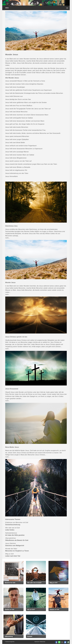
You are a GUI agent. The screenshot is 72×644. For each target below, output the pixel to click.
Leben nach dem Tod (13, 556)
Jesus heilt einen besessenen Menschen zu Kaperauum (24, 149)
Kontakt (30, 636)
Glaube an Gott (54, 609)
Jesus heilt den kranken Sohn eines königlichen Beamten (24, 84)
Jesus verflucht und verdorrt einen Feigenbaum (21, 146)
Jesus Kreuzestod (12, 389)
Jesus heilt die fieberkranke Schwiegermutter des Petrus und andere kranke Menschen (34, 93)
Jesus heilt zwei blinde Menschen (16, 112)
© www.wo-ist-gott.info (10, 642)
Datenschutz (43, 642)
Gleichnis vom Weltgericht (15, 546)
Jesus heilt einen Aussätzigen (15, 87)
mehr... (8, 238)
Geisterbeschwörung (13, 525)
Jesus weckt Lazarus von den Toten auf (18, 161)
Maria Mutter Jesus (12, 447)
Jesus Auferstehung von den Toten (17, 173)
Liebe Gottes (10, 530)
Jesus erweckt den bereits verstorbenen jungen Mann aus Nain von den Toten (31, 164)
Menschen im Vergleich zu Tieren (17, 551)
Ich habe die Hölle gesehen (15, 535)
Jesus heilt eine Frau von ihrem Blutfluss (19, 106)
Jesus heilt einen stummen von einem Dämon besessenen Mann (27, 115)
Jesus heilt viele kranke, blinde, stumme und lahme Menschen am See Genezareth (33, 133)
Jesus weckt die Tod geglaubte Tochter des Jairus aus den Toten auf (28, 109)
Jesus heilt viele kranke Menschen (17, 127)
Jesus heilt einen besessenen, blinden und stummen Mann (25, 121)
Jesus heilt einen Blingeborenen (16, 158)
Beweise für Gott (10, 583)
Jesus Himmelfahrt (11, 176)
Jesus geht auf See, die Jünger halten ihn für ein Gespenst (25, 124)
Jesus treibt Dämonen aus (14, 96)
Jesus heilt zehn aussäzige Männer (17, 152)
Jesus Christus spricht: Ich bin (16, 337)
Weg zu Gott (54, 583)
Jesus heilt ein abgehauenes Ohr (16, 170)
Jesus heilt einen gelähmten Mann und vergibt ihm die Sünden (26, 102)
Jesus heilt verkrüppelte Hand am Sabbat (19, 118)
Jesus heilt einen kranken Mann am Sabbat (20, 155)
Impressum (37, 642)
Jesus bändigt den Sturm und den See (18, 99)
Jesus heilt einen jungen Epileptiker (17, 139)
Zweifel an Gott (9, 609)
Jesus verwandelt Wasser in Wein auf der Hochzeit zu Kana (25, 81)
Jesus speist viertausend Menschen (17, 136)
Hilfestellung (9, 636)
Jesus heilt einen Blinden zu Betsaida (18, 167)
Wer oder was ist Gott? (34, 583)
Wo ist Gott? (31, 609)
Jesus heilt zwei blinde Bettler (15, 143)
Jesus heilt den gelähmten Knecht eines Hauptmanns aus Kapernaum (28, 90)
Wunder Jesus (10, 283)
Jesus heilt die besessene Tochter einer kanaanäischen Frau (25, 130)
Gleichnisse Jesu (11, 226)
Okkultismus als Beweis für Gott (17, 540)
